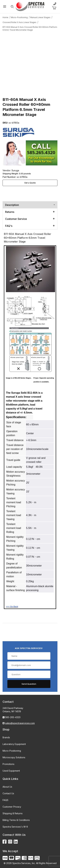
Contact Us (8, 793)
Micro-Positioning (12, 751)
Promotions (8, 764)
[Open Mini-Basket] (55, 8)
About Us (7, 787)
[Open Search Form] (12, 7)
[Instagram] (10, 842)
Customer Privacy (12, 807)
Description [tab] (12, 205)
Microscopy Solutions (14, 757)
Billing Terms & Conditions (16, 820)
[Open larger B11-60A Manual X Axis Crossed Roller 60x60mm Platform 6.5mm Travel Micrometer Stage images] (30, 61)
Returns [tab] (10, 212)
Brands (6, 737)
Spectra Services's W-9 (15, 827)
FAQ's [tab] (9, 226)
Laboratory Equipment (14, 744)
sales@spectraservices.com (20, 723)
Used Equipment (11, 771)
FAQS (5, 800)
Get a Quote (30, 183)
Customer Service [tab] (16, 219)
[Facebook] (5, 842)
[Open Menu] (5, 7)
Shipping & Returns (13, 813)
